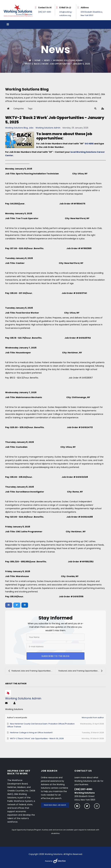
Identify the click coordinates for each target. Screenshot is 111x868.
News (47, 60)
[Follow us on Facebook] (77, 806)
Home (38, 60)
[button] (95, 109)
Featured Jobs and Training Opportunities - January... (32, 671)
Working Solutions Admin (68, 60)
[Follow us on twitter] (87, 806)
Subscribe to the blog (55, 656)
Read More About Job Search (55, 805)
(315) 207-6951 (45, 12)
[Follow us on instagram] (97, 806)
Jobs (31, 128)
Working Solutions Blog (16, 128)
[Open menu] (8, 25)
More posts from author (93, 718)
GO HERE (89, 144)
